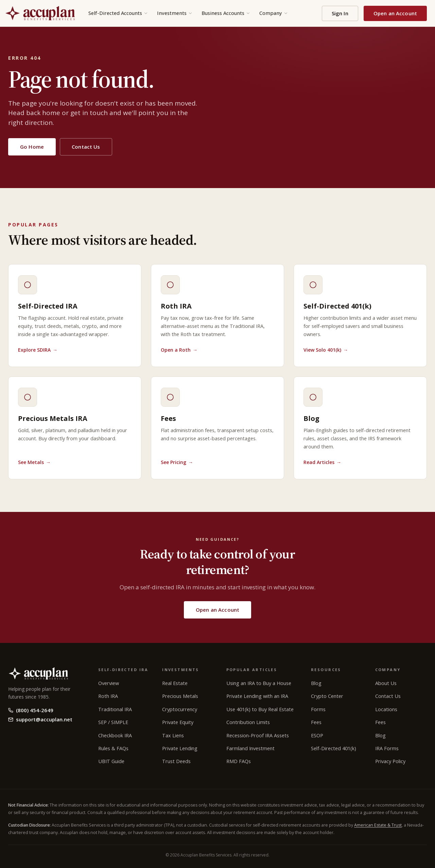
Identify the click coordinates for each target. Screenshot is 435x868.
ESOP (317, 735)
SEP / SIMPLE (113, 722)
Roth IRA (108, 696)
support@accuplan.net (40, 719)
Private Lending (180, 748)
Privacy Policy (390, 761)
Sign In (340, 13)
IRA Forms (387, 748)
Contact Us (86, 147)
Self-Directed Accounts (118, 13)
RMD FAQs (239, 761)
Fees (316, 722)
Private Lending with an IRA (257, 696)
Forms (318, 709)
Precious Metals (180, 696)
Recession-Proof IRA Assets (258, 735)
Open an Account (395, 13)
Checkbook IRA (115, 735)
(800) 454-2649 (31, 710)
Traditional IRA (115, 709)
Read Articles (322, 462)
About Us (386, 683)
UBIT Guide (111, 761)
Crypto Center (327, 696)
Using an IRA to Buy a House (259, 683)
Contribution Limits (248, 722)
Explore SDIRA (38, 350)
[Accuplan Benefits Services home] (40, 13)
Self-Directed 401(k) (334, 748)
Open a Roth (179, 350)
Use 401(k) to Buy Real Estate (260, 709)
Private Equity (178, 722)
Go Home (32, 147)
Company (274, 13)
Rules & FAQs (113, 748)
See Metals (34, 462)
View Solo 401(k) (326, 350)
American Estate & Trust (378, 825)
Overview (109, 683)
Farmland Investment (250, 748)
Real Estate (175, 683)
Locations (386, 709)
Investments (175, 13)
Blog (316, 683)
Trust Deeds (176, 761)
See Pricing (177, 462)
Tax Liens (173, 735)
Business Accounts (226, 13)
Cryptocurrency (180, 709)
